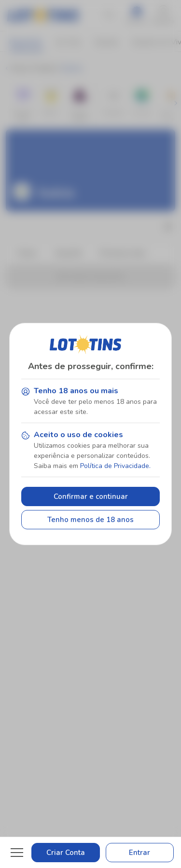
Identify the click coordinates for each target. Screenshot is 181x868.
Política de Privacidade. (115, 466)
